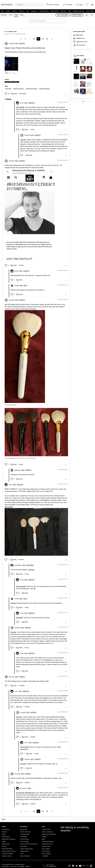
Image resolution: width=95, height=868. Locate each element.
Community (4, 15)
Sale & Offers (90, 11)
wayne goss (8, 89)
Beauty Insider (24, 829)
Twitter (77, 866)
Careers (4, 834)
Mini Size (63, 11)
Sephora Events (6, 844)
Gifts (69, 11)
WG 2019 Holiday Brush (11, 405)
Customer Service (46, 829)
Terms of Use (13, 867)
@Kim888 (19, 618)
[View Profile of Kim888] (19, 286)
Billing (43, 839)
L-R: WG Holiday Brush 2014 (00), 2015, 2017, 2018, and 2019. (20, 458)
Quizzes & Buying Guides (27, 849)
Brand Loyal (13, 32)
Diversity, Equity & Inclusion (9, 851)
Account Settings (24, 842)
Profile (11, 15)
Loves (22, 854)
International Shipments (48, 842)
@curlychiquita (21, 586)
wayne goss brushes (19, 89)
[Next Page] (52, 39)
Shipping (44, 837)
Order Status (23, 837)
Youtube (80, 866)
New (2, 11)
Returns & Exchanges (47, 832)
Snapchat (87, 866)
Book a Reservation (25, 856)
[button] (11, 65)
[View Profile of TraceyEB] (13, 44)
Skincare (22, 11)
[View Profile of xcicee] (24, 103)
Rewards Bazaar (24, 851)
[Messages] (92, 15)
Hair (28, 11)
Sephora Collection (79, 11)
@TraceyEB (20, 107)
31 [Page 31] (43, 39)
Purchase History (24, 839)
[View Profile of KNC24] (18, 271)
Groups (16, 15)
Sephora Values (6, 837)
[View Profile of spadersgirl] (19, 470)
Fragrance (34, 11)
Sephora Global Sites (7, 849)
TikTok (91, 866)
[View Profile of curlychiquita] (20, 565)
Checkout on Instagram (8, 854)
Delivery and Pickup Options (49, 834)
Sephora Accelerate (7, 856)
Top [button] (4, 819)
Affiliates (4, 842)
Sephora (7, 5)
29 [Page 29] (34, 39)
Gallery (22, 15)
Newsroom (4, 832)
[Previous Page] (21, 39)
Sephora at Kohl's (46, 846)
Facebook (73, 866)
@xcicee (23, 140)
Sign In (81, 5)
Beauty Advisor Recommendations (29, 844)
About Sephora (6, 829)
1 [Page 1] (25, 39)
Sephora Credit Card (25, 832)
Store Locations (46, 849)
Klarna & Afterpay (46, 854)
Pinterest (84, 866)
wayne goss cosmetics (31, 89)
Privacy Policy (5, 867)
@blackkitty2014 (30, 793)
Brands (8, 11)
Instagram (69, 866)
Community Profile (25, 834)
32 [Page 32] (47, 39)
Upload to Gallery (77, 15)
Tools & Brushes (44, 11)
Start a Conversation (63, 15)
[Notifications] (87, 15)
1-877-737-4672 (50, 865)
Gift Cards (4, 846)
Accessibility (45, 856)
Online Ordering (46, 851)
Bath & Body (55, 11)
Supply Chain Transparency (9, 839)
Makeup (15, 11)
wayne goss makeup (44, 89)
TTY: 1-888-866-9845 (51, 867)
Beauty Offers (24, 846)
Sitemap (27, 867)
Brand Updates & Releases (12, 82)
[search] (30, 5)
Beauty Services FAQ (47, 844)
